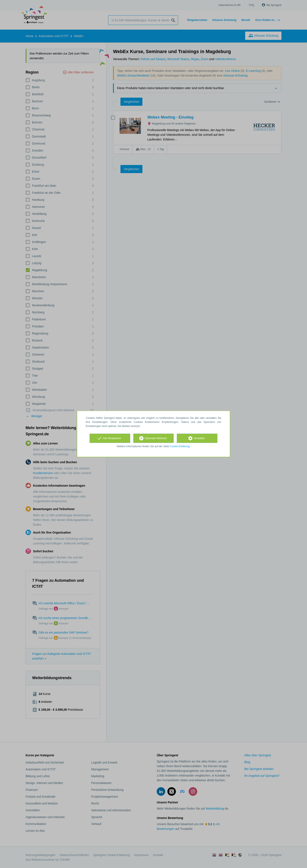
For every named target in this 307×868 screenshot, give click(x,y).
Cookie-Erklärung (180, 446)
